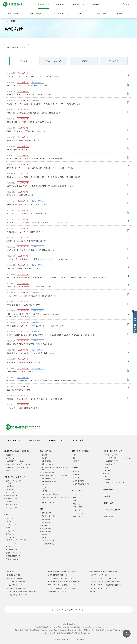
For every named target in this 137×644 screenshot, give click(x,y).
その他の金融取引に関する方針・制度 (60, 578)
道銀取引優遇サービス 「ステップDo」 (18, 464)
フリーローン (10, 537)
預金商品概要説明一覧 (49, 482)
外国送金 (76, 472)
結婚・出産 (77, 504)
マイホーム (77, 510)
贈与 (75, 458)
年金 (106, 476)
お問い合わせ (108, 517)
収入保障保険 (46, 519)
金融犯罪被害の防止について (57, 591)
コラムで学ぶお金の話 (112, 510)
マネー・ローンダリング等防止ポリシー (62, 585)
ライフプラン (77, 491)
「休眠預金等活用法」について (17, 595)
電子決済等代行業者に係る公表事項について (103, 572)
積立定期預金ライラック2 (50, 479)
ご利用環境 (9, 502)
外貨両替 (76, 478)
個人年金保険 (46, 522)
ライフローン (10, 534)
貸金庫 (107, 473)
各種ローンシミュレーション (15, 553)
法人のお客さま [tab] (35, 440)
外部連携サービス (111, 464)
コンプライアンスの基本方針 (16, 582)
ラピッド (9, 547)
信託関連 (76, 461)
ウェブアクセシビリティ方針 (98, 575)
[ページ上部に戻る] (127, 634)
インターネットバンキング (15, 477)
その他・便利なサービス (113, 451)
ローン (7, 514)
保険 (42, 509)
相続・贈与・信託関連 (80, 451)
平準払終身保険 (47, 531)
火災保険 (10, 521)
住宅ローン (9, 518)
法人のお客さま (61, 4)
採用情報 (96, 4)
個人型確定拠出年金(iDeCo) (50, 494)
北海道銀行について (80, 4)
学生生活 (76, 494)
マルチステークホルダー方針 (99, 588)
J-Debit (107, 480)
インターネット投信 (12, 498)
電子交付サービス (12, 495)
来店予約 (107, 496)
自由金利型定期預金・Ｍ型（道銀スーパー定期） (55, 468)
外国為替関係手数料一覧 (81, 484)
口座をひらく (10, 455)
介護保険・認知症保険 (49, 516)
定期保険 (45, 525)
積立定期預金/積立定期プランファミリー (55, 475)
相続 (75, 455)
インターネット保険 (48, 541)
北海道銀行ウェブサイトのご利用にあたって (103, 578)
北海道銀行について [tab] (57, 440)
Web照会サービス (12, 508)
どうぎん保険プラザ (48, 544)
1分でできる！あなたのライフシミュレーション (55, 498)
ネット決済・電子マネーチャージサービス (118, 458)
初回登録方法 (10, 486)
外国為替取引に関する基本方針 (58, 575)
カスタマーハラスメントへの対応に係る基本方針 (106, 585)
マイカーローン (11, 525)
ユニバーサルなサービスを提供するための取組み (105, 582)
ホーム (6, 21)
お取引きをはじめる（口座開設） (17, 451)
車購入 (75, 501)
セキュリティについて (13, 505)
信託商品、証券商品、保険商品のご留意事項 (62, 572)
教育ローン (9, 528)
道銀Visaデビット (11, 470)
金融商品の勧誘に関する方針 (16, 588)
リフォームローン (12, 531)
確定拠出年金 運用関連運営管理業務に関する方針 (64, 582)
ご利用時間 (9, 489)
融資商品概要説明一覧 (13, 556)
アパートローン (11, 544)
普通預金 (45, 455)
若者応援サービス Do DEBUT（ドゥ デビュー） (21, 467)
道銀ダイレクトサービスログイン (14, 482)
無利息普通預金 (47, 461)
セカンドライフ (78, 513)
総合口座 (45, 458)
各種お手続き (108, 503)
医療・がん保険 (47, 513)
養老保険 (45, 535)
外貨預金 (45, 491)
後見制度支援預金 (47, 464)
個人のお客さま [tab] (14, 440)
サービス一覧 (10, 492)
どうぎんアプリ (11, 458)
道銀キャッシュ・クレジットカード (116, 483)
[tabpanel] (68, 504)
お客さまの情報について (15, 585)
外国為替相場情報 (79, 481)
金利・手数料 (108, 489)
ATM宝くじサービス (111, 455)
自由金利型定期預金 (48, 472)
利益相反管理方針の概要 (15, 578)
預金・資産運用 (46, 451)
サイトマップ (11, 572)
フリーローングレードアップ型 (17, 540)
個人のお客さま (44, 4)
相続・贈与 (77, 516)
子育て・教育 (77, 507)
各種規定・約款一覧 (12, 559)
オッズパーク (109, 470)
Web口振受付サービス (112, 461)
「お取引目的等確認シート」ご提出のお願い (62, 588)
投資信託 (45, 485)
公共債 (44, 488)
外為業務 (75, 468)
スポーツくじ (109, 467)
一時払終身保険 (47, 528)
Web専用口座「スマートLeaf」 (16, 461)
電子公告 (92, 591)
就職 (75, 498)
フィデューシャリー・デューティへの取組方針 (23, 591)
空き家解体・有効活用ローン (15, 550)
